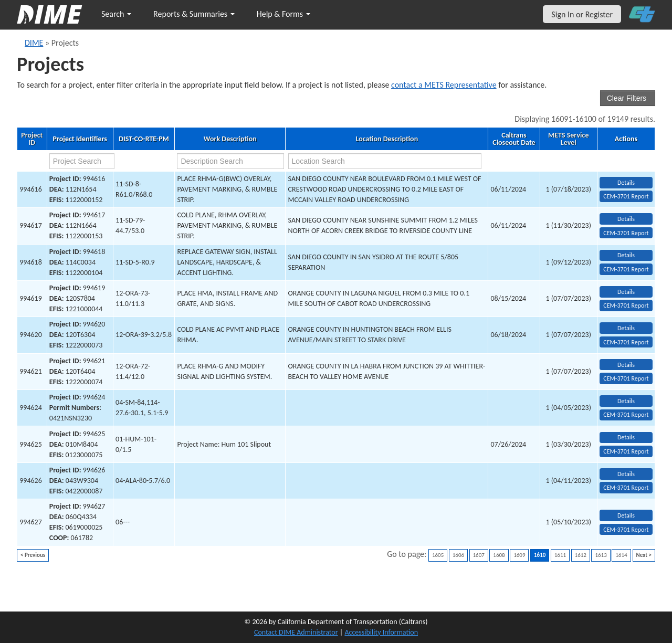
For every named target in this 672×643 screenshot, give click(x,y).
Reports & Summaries (194, 14)
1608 (499, 555)
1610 (540, 555)
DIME (34, 43)
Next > (644, 555)
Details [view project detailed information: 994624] (626, 401)
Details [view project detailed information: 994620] (626, 328)
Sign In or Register (582, 14)
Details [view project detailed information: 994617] (626, 219)
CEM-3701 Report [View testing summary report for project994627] (626, 530)
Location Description (387, 139)
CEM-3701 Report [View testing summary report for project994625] (626, 451)
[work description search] (230, 161)
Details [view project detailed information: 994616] (626, 183)
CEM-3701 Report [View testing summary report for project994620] (626, 342)
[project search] (82, 161)
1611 (560, 555)
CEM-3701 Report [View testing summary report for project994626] (626, 488)
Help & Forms (283, 14)
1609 (519, 555)
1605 (438, 555)
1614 (621, 555)
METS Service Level (568, 139)
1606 (458, 555)
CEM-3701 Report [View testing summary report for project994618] (626, 269)
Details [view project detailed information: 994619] (626, 292)
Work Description (230, 139)
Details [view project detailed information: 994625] (626, 437)
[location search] (385, 161)
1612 (581, 555)
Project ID (32, 139)
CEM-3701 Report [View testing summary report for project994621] (626, 378)
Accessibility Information (381, 632)
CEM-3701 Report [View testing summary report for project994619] (626, 305)
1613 (601, 555)
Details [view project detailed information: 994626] (626, 474)
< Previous (33, 555)
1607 (479, 555)
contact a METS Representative (444, 85)
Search (116, 14)
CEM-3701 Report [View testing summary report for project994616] (626, 196)
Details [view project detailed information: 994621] (626, 365)
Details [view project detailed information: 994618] (626, 255)
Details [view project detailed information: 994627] (626, 515)
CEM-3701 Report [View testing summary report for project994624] (626, 415)
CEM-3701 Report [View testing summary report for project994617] (626, 233)
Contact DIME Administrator (296, 632)
